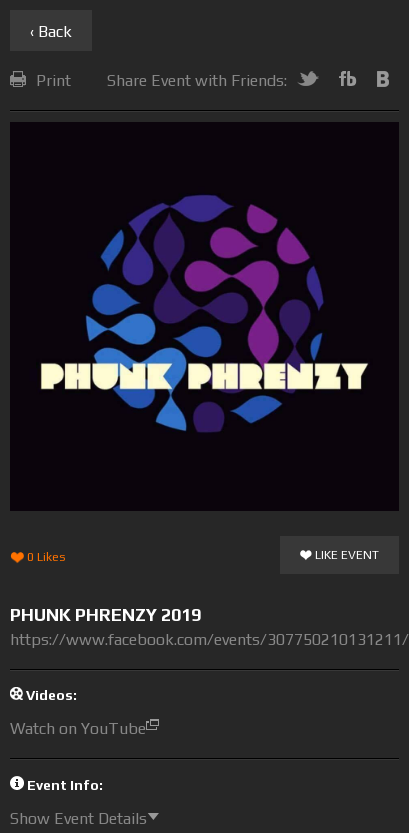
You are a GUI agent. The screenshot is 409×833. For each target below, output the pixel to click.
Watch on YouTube (89, 728)
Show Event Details (89, 818)
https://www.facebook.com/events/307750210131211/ (209, 639)
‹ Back (51, 31)
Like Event (339, 556)
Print (40, 80)
